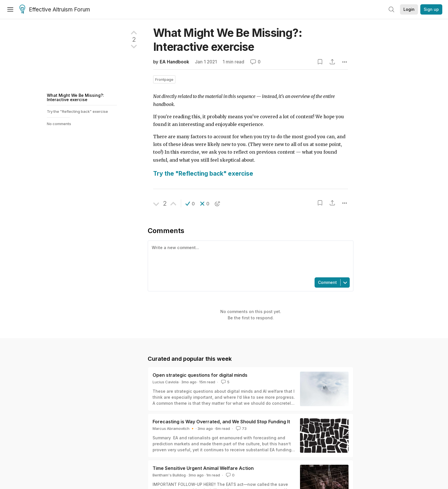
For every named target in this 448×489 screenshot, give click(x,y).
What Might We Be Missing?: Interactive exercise (75, 97)
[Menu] (10, 9)
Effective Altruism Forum (55, 10)
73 (241, 428)
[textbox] (249, 258)
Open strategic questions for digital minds (200, 375)
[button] (190, 204)
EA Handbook (174, 62)
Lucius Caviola (166, 382)
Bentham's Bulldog (169, 475)
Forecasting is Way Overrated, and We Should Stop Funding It (221, 422)
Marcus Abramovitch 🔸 (174, 428)
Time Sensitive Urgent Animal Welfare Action (203, 468)
